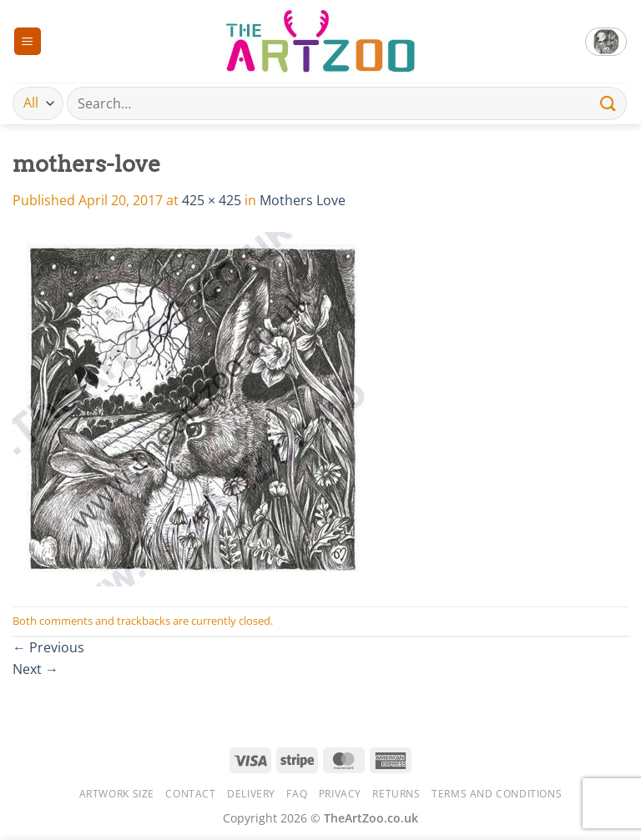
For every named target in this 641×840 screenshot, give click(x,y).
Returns (396, 794)
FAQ (297, 794)
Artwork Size (117, 794)
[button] (28, 41)
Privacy (340, 794)
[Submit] (608, 103)
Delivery (251, 794)
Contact (190, 794)
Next (35, 669)
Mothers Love (303, 200)
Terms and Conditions (497, 794)
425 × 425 (212, 200)
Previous (48, 647)
